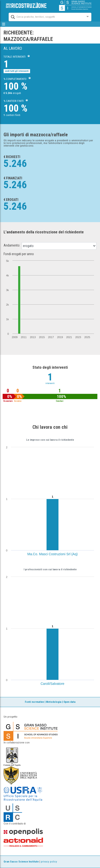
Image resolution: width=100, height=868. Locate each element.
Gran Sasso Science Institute (21, 862)
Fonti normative (34, 702)
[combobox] (46, 16)
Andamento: (12, 245)
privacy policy (49, 862)
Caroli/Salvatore (53, 684)
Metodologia (54, 702)
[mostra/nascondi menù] (4, 24)
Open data (69, 702)
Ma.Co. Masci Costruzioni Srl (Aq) (53, 554)
